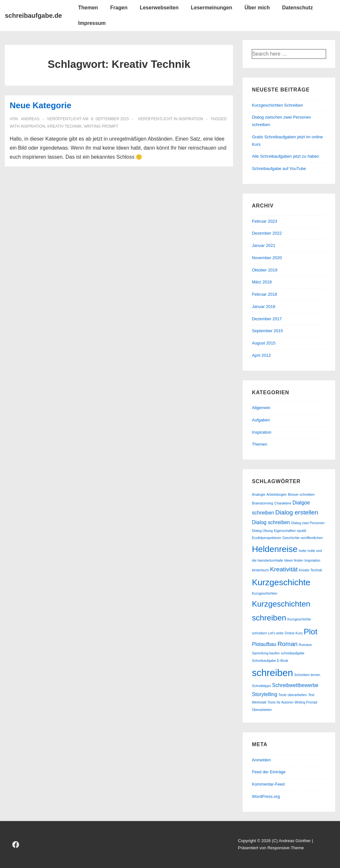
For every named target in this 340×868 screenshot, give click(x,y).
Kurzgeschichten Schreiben (277, 105)
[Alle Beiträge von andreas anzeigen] (30, 119)
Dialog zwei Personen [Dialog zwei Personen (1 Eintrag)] (308, 523)
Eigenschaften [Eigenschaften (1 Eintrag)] (285, 531)
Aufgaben (261, 420)
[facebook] (16, 844)
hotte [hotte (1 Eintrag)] (303, 551)
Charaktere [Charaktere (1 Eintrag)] (283, 503)
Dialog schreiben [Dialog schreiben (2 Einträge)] (271, 522)
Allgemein (261, 408)
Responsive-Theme (286, 848)
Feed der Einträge (269, 772)
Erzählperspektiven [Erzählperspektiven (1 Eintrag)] (266, 538)
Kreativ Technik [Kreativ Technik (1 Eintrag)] (310, 570)
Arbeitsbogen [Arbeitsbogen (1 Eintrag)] (277, 494)
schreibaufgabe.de (33, 16)
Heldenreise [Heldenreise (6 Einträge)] (275, 549)
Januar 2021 (263, 245)
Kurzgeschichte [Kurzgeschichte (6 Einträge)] (281, 582)
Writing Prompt (101, 126)
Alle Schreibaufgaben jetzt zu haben (285, 156)
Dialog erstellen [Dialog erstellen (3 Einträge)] (297, 512)
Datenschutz (297, 8)
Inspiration (191, 119)
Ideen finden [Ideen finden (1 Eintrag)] (294, 560)
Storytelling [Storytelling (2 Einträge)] (264, 694)
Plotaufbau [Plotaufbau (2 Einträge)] (264, 644)
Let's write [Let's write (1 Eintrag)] (276, 633)
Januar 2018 (263, 307)
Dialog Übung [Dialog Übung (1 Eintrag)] (262, 531)
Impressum (92, 23)
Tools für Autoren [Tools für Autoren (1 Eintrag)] (281, 702)
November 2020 (267, 258)
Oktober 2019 (265, 270)
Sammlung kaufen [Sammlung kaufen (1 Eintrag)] (266, 653)
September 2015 (267, 331)
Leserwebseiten (159, 8)
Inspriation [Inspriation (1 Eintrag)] (312, 560)
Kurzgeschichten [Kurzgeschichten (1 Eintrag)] (265, 593)
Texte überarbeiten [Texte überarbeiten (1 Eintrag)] (292, 695)
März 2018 (262, 282)
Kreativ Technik (64, 126)
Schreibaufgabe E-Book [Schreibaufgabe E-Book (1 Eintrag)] (270, 661)
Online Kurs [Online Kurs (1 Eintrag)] (294, 633)
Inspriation (33, 126)
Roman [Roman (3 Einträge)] (288, 644)
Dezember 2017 (267, 319)
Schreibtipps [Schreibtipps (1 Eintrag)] (261, 686)
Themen (88, 8)
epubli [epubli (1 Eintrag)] (302, 531)
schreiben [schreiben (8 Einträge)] (272, 673)
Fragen (119, 8)
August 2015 (264, 343)
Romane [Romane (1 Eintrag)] (305, 645)
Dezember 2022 (267, 233)
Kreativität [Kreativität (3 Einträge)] (284, 569)
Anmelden (261, 760)
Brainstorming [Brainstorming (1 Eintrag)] (262, 503)
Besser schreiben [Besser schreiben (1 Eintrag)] (301, 494)
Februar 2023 (264, 221)
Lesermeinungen (211, 8)
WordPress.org (266, 796)
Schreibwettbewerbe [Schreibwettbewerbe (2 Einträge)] (295, 685)
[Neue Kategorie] (110, 119)
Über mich (257, 8)
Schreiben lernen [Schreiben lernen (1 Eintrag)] (307, 675)
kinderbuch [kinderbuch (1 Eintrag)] (260, 570)
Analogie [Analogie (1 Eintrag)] (258, 494)
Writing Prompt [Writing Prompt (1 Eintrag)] (306, 702)
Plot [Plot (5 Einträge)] (311, 632)
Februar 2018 (264, 294)
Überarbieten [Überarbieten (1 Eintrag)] (262, 710)
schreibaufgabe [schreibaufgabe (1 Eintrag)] (293, 653)
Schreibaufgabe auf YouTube (279, 169)
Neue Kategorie (41, 105)
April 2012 (261, 355)
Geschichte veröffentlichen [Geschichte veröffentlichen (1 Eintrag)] (303, 538)
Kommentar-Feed (268, 784)
